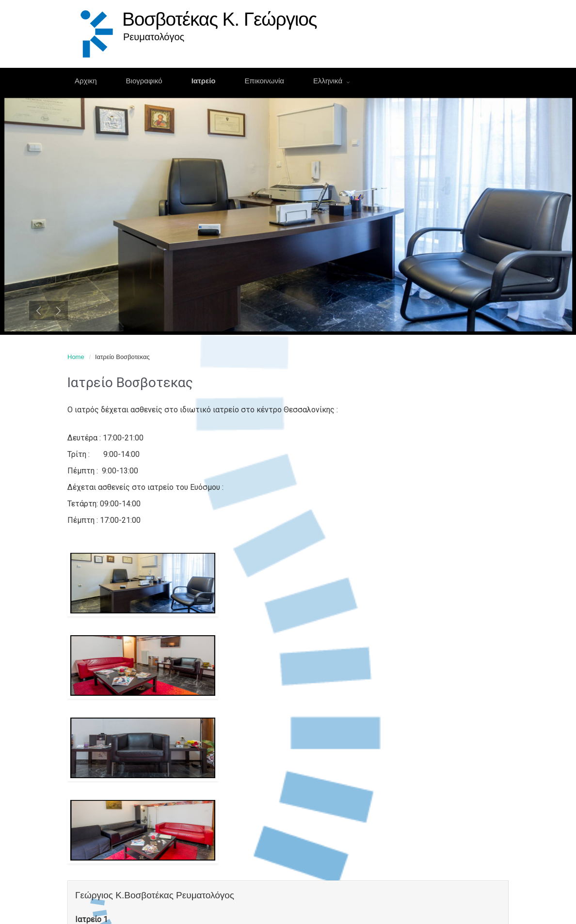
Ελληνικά (329, 81)
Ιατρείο (204, 81)
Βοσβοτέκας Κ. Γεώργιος (219, 19)
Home (76, 357)
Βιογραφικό (144, 81)
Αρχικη (86, 81)
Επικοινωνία (264, 81)
